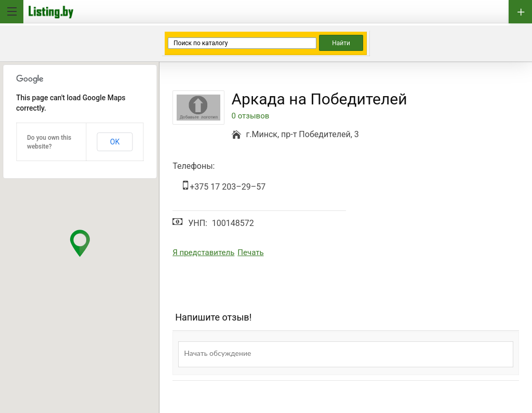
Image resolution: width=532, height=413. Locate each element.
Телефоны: (194, 166)
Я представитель (203, 252)
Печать (250, 252)
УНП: (198, 223)
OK (115, 142)
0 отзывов (251, 116)
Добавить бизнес (520, 12)
